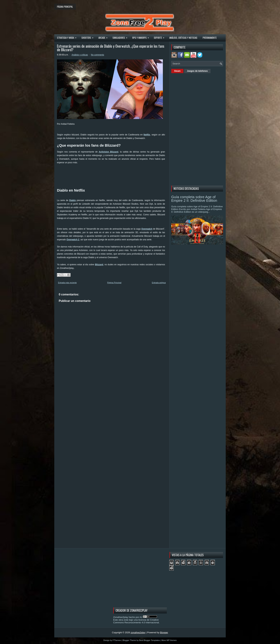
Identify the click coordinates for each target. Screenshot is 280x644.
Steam (177, 71)
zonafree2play (138, 632)
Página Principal (114, 283)
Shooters (89, 37)
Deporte (160, 37)
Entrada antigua (159, 283)
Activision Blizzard (109, 152)
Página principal (65, 7)
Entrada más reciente (67, 283)
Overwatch (147, 229)
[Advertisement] (122, 176)
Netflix (147, 135)
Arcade (104, 37)
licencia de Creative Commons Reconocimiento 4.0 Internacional (136, 621)
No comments (97, 55)
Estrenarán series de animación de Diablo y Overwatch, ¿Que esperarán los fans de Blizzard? (111, 48)
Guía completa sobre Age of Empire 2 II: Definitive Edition (194, 199)
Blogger (164, 632)
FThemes (117, 640)
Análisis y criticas (80, 55)
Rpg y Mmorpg (142, 37)
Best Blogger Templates (149, 640)
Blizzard (99, 265)
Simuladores (121, 37)
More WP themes (169, 640)
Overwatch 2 (73, 240)
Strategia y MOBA (68, 37)
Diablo (73, 200)
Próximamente (210, 38)
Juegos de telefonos (197, 71)
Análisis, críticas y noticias (183, 38)
